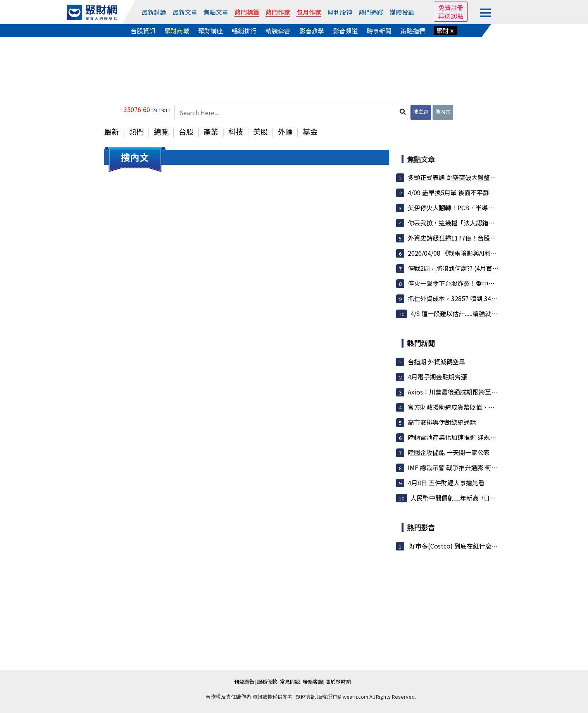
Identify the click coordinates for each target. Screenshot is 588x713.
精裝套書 (278, 31)
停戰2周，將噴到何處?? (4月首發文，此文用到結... (477, 268)
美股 (260, 132)
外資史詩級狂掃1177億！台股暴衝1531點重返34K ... (480, 238)
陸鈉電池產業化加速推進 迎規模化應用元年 (467, 437)
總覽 (161, 132)
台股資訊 (143, 31)
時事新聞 (379, 31)
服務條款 (267, 681)
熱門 (136, 132)
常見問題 (290, 681)
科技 (236, 132)
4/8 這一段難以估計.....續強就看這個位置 (466, 313)
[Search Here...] (291, 112)
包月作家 (309, 12)
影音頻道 (345, 31)
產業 (211, 132)
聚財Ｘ (446, 31)
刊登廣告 (244, 681)
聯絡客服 (313, 681)
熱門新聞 (421, 343)
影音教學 (312, 31)
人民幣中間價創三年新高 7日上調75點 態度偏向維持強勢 (489, 498)
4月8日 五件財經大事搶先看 (446, 483)
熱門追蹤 (371, 12)
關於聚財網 (338, 681)
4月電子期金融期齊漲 (437, 377)
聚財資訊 (306, 697)
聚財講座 (210, 31)
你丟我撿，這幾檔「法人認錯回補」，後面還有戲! (477, 223)
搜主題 (421, 112)
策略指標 (413, 31)
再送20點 (451, 16)
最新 (112, 132)
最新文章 (185, 12)
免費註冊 (451, 7)
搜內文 (443, 112)
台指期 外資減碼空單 (436, 362)
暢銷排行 (244, 31)
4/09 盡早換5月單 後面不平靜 (448, 192)
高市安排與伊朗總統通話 (442, 422)
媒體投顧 (402, 12)
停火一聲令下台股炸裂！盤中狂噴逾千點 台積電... (476, 283)
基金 (310, 132)
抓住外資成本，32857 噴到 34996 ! (457, 298)
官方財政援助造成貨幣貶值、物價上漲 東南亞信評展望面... (488, 407)
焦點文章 (216, 12)
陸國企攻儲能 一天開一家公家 (449, 452)
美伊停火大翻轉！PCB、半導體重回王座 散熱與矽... (479, 208)
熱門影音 (421, 527)
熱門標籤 (247, 12)
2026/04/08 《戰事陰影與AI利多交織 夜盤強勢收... (479, 253)
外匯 (285, 132)
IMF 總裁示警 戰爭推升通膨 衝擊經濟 (459, 467)
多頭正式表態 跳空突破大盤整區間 (455, 177)
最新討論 (154, 12)
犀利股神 (340, 12)
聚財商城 (177, 31)
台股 (186, 132)
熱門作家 (278, 12)
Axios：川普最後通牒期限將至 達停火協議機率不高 (478, 392)
